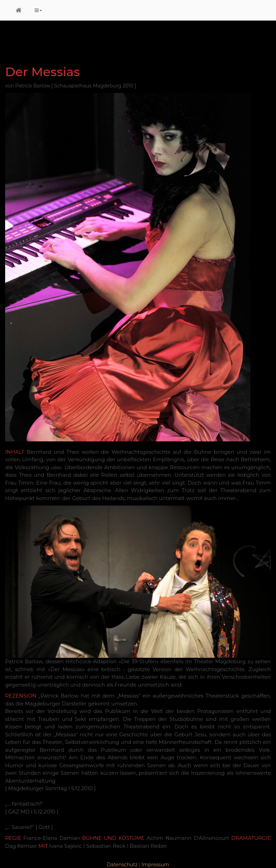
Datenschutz (122, 865)
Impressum (155, 865)
